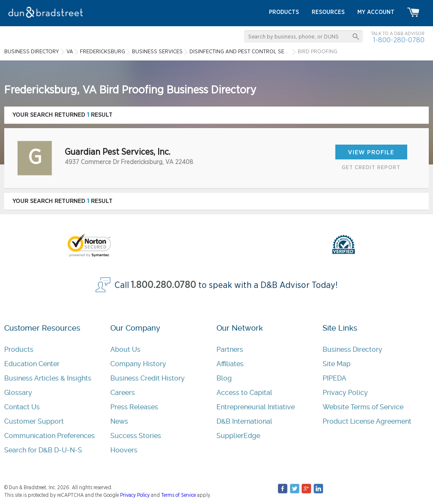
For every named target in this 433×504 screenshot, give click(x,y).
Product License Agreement (367, 421)
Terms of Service (178, 495)
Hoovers (124, 450)
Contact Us (22, 407)
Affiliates (230, 364)
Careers (123, 393)
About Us (125, 349)
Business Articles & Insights (48, 378)
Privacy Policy (345, 393)
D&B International (244, 421)
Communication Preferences (49, 436)
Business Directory (352, 349)
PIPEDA (334, 378)
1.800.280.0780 (164, 285)
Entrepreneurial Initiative (256, 407)
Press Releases (134, 407)
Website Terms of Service (363, 407)
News (119, 421)
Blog (224, 378)
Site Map (337, 364)
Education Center (32, 364)
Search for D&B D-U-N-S (43, 450)
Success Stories (136, 436)
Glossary (18, 393)
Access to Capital (244, 393)
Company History (138, 364)
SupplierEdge (238, 436)
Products (19, 349)
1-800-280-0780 (399, 40)
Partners (230, 349)
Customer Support (34, 421)
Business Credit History (148, 378)
